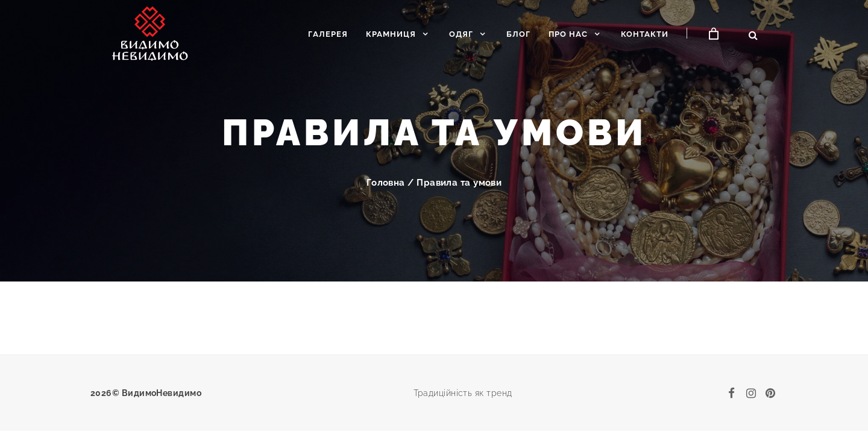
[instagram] (751, 393)
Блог (518, 34)
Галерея (328, 34)
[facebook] (732, 393)
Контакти (645, 34)
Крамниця (391, 34)
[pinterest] (770, 393)
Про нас (568, 34)
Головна (386, 183)
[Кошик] (714, 34)
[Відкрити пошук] (753, 35)
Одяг (461, 34)
